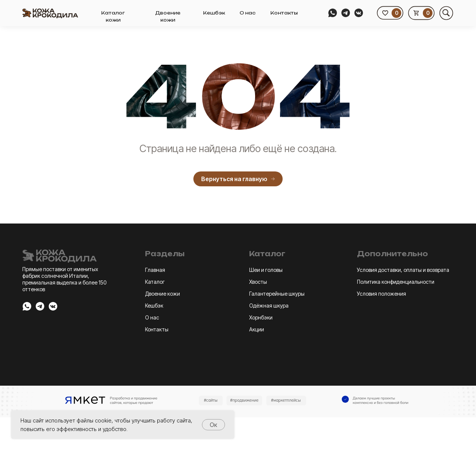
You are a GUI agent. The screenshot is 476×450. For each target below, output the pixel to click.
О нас (247, 13)
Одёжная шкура (269, 306)
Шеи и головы (266, 270)
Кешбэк (214, 13)
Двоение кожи (163, 294)
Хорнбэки (261, 317)
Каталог (155, 282)
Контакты (284, 13)
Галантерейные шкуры (277, 294)
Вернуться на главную (238, 179)
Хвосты (258, 282)
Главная (155, 270)
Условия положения (382, 294)
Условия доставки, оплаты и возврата (403, 270)
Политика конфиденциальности (396, 282)
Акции (257, 329)
